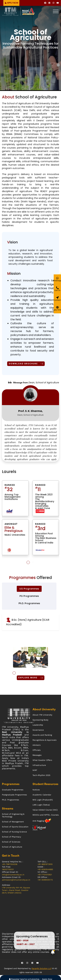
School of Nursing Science (14, 832)
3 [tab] (24, 673)
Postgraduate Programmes (14, 795)
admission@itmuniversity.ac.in (16, 880)
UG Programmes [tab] (29, 589)
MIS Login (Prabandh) (43, 800)
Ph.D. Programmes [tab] (29, 603)
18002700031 (8, 869)
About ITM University (42, 715)
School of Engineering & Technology (13, 815)
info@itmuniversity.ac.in (13, 875)
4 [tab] (29, 673)
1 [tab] (28, 562)
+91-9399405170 (45, 880)
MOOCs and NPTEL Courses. (46, 815)
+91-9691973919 (45, 864)
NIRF (35, 770)
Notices (36, 790)
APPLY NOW (11, 3)
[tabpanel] (30, 519)
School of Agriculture (12, 847)
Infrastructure (39, 765)
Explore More (31, 678)
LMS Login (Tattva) (41, 805)
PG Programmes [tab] (29, 596)
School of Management (13, 822)
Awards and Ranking (42, 735)
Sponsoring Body (40, 720)
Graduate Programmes (13, 790)
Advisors (37, 745)
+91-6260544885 (45, 869)
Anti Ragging (39, 821)
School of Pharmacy (11, 837)
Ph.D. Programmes (10, 800)
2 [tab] (33, 562)
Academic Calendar (42, 795)
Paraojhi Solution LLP (42, 968)
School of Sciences (11, 842)
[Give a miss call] (57, 289)
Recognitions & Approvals (44, 740)
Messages (37, 755)
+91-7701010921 (45, 875)
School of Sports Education (15, 827)
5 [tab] (34, 673)
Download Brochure (26, 364)
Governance (38, 730)
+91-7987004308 (10, 864)
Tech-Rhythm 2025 (41, 775)
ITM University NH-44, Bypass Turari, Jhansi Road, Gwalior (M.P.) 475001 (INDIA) (16, 890)
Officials (37, 750)
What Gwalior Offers (42, 760)
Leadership (38, 725)
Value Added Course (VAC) (45, 810)
